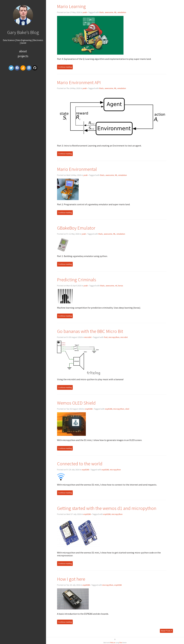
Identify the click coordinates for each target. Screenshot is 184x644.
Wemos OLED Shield (76, 403)
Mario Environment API (79, 82)
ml (116, 286)
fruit (106, 337)
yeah (85, 12)
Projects (23, 56)
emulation (122, 12)
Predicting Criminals (77, 280)
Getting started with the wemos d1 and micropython (107, 508)
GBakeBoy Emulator (76, 228)
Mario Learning (71, 6)
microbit (88, 337)
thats (102, 12)
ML (115, 12)
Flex (121, 643)
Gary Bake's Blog (23, 32)
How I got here (71, 579)
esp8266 (89, 409)
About (23, 51)
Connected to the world (80, 464)
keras (121, 286)
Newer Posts (166, 631)
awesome (109, 12)
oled (127, 409)
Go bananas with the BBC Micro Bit (90, 331)
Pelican (113, 643)
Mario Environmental (77, 169)
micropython (114, 337)
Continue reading (65, 67)
